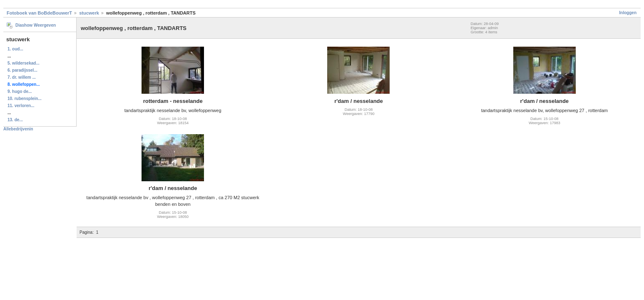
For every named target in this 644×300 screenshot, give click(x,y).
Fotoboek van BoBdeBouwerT (39, 13)
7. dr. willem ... (22, 77)
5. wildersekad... (24, 63)
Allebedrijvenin (18, 129)
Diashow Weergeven (36, 25)
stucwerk (89, 13)
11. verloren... (21, 106)
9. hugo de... (20, 91)
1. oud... (15, 49)
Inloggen (628, 13)
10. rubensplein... (25, 99)
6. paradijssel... (22, 70)
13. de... (15, 120)
